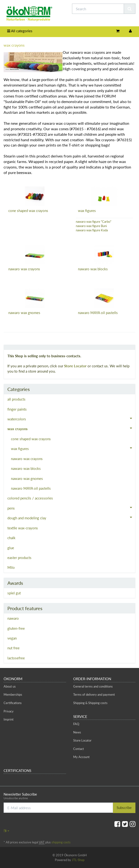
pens (71, 508)
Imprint (9, 719)
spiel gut (14, 593)
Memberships (13, 694)
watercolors (71, 418)
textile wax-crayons (23, 528)
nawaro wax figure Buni (91, 226)
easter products (19, 558)
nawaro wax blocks (93, 269)
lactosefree (16, 658)
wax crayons (71, 428)
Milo (11, 567)
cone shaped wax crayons (28, 211)
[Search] (98, 9)
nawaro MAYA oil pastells (98, 313)
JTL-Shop (78, 860)
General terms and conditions (93, 686)
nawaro (13, 618)
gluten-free (16, 628)
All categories (20, 31)
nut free (13, 648)
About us (10, 686)
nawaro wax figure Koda (92, 230)
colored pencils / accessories (30, 498)
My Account (81, 757)
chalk (11, 538)
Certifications (13, 703)
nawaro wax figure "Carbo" (94, 222)
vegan (12, 638)
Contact (79, 749)
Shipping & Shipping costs (90, 703)
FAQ (76, 724)
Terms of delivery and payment (94, 694)
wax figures (87, 211)
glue (11, 548)
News (77, 732)
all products (16, 399)
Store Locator (75, 366)
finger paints (17, 409)
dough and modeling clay (71, 517)
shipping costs (61, 842)
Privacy (9, 711)
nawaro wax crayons (24, 269)
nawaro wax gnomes (24, 313)
